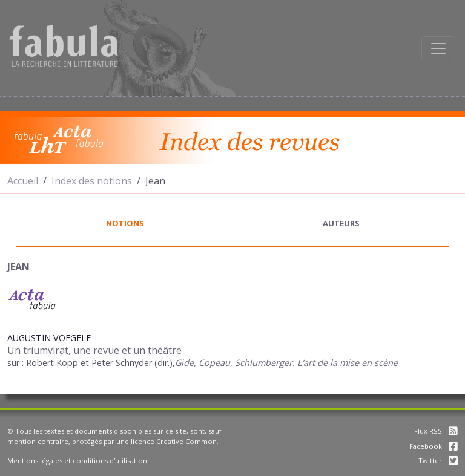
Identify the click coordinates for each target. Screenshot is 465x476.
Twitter (438, 461)
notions (125, 223)
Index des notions (92, 181)
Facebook (434, 446)
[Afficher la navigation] (438, 48)
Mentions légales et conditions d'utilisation (77, 461)
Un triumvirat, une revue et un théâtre (94, 350)
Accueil (23, 181)
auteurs (341, 223)
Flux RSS (436, 431)
